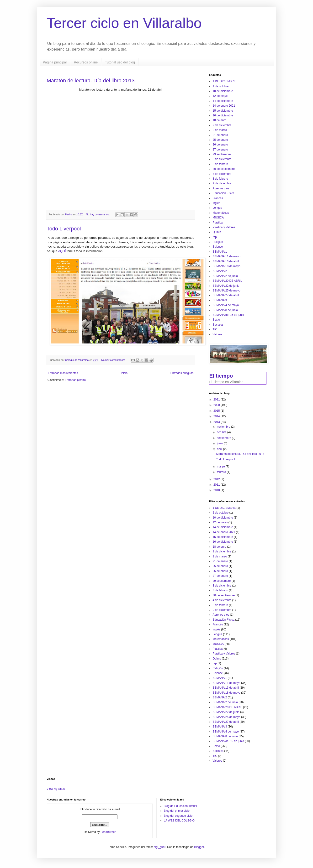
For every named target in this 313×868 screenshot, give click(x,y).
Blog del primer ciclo (177, 811)
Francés (218, 198)
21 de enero (220, 135)
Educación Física (224, 193)
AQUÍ (62, 251)
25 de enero (220, 140)
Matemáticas (221, 213)
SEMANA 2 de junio (225, 276)
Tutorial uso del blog (120, 62)
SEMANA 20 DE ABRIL (228, 281)
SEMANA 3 (220, 300)
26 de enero (220, 145)
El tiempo (221, 376)
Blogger (199, 847)
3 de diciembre (222, 159)
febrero (222, 472)
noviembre (224, 427)
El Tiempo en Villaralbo (226, 382)
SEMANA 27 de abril (226, 295)
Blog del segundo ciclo (178, 816)
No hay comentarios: (98, 214)
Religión (218, 242)
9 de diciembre (222, 183)
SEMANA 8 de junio (225, 310)
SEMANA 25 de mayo (227, 291)
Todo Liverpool (64, 229)
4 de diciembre (222, 174)
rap (215, 237)
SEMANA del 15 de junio (228, 315)
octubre (222, 432)
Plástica (218, 223)
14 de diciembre (223, 101)
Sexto (216, 320)
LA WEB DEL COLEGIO (179, 821)
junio (220, 443)
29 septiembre (222, 154)
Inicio (124, 373)
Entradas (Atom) (75, 380)
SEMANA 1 (220, 252)
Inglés (217, 203)
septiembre (224, 438)
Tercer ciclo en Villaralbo (124, 23)
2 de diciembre (222, 125)
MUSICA (218, 218)
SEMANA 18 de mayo (227, 266)
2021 (217, 400)
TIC (215, 329)
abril (220, 449)
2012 (217, 479)
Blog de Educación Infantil (180, 806)
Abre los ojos (221, 188)
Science (218, 247)
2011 (217, 485)
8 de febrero (220, 179)
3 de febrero (220, 164)
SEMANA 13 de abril (226, 261)
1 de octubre (221, 86)
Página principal (55, 62)
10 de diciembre (223, 91)
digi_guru (160, 847)
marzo (221, 467)
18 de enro (220, 120)
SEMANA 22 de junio (226, 286)
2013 (217, 422)
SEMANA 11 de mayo (227, 256)
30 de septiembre (224, 169)
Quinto (217, 232)
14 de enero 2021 (224, 106)
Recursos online (86, 62)
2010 (217, 490)
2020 (217, 405)
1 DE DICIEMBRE (224, 81)
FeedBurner (108, 832)
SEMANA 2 (220, 271)
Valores (218, 334)
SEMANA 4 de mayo (226, 305)
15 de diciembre (223, 111)
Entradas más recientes (63, 373)
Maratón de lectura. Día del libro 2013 (91, 81)
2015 (217, 411)
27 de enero (220, 150)
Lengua (218, 208)
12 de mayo (220, 96)
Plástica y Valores (224, 227)
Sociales (218, 325)
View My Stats (56, 789)
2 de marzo (220, 130)
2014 (217, 416)
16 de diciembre (223, 115)
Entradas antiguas (182, 373)
